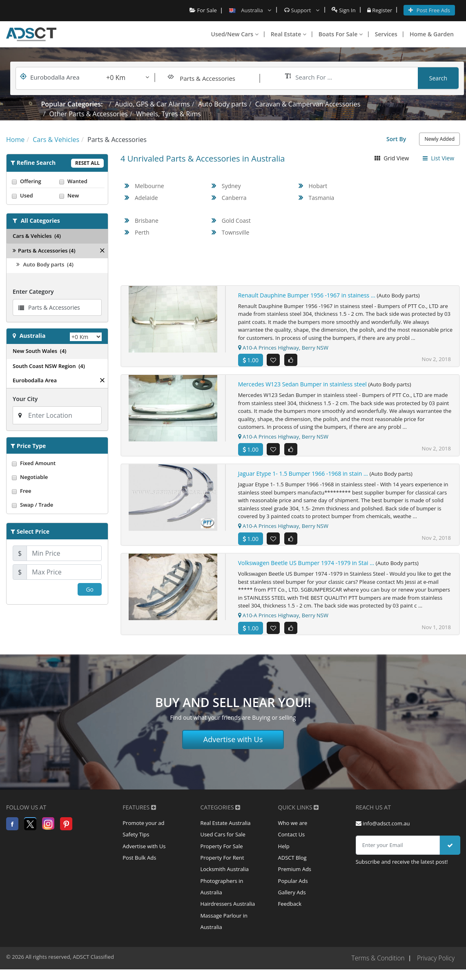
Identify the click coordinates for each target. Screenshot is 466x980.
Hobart (318, 186)
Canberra (234, 198)
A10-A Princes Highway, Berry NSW (283, 348)
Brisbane (147, 221)
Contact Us (292, 840)
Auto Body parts (223, 104)
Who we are (293, 827)
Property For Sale (221, 852)
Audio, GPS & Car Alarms (152, 104)
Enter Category (33, 292)
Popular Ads (293, 889)
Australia (33, 336)
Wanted (81, 181)
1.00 (251, 360)
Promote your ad (143, 827)
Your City (25, 399)
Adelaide (146, 198)
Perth (142, 232)
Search (438, 78)
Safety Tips (136, 840)
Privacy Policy (435, 969)
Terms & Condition (376, 969)
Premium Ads (295, 876)
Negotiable (57, 477)
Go (90, 589)
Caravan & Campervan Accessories (308, 104)
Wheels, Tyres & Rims (168, 114)
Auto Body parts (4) (45, 264)
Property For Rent (222, 864)
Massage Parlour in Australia (224, 931)
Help (284, 852)
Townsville (236, 232)
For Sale (203, 10)
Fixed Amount (57, 463)
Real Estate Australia (225, 827)
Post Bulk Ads (139, 864)
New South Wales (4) (39, 351)
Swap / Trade (57, 505)
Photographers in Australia (222, 895)
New (81, 195)
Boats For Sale (341, 34)
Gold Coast (236, 221)
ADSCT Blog (292, 864)
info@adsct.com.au (383, 827)
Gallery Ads (292, 901)
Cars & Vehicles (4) (37, 236)
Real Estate (289, 34)
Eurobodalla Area (35, 380)
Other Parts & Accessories (89, 114)
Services (386, 34)
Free (57, 491)
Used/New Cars (235, 34)
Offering (33, 181)
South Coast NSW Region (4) (49, 366)
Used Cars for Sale (223, 840)
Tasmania (322, 198)
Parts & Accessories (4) (44, 251)
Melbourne (149, 186)
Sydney (231, 186)
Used (33, 195)
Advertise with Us (233, 744)
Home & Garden (432, 34)
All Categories (40, 221)
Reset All (87, 163)
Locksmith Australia (224, 876)
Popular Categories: (72, 104)
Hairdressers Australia (227, 913)
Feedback (290, 913)
